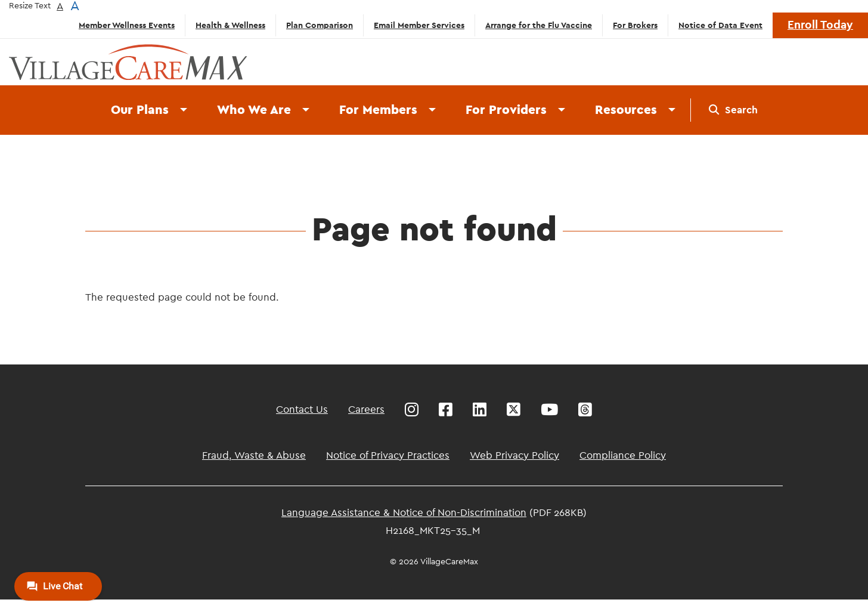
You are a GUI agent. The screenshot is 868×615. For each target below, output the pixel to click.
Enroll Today (820, 25)
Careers (366, 410)
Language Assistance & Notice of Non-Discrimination (404, 513)
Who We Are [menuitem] (254, 110)
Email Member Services (419, 26)
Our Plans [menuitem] (140, 110)
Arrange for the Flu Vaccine (539, 26)
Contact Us (302, 410)
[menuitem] (733, 110)
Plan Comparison (320, 26)
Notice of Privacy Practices (388, 455)
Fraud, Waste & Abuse (254, 455)
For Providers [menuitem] (506, 110)
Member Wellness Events (127, 26)
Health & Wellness (230, 26)
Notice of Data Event (720, 26)
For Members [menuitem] (378, 110)
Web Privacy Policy (514, 455)
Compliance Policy (623, 455)
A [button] (60, 6)
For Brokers (635, 26)
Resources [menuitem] (626, 110)
